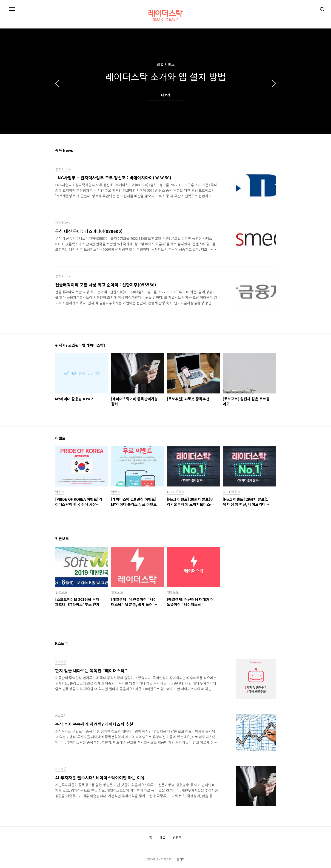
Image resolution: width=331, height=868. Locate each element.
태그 (163, 838)
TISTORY (166, 859)
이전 (57, 84)
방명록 (177, 838)
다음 (274, 84)
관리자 (181, 859)
